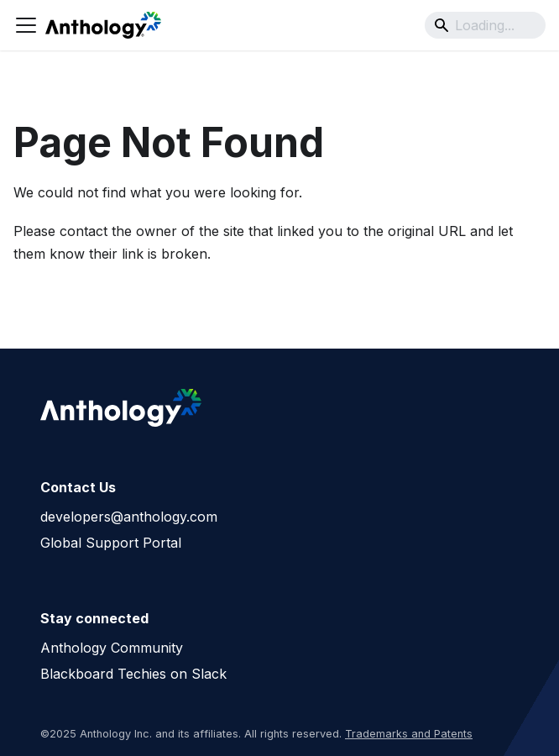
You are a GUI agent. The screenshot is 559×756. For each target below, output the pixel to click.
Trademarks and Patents (409, 734)
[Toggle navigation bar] (26, 25)
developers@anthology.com (129, 517)
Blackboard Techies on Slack (133, 674)
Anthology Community (112, 648)
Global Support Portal (111, 543)
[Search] (485, 25)
